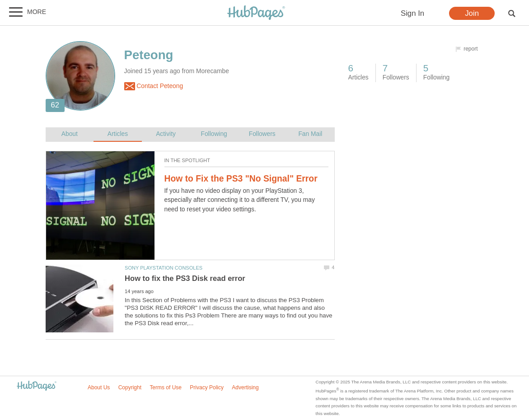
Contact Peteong (154, 86)
